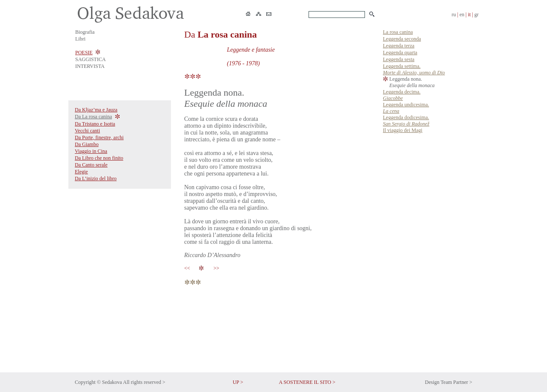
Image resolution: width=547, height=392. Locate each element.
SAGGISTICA (90, 59)
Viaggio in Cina (91, 151)
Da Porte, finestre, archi (99, 137)
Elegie (81, 172)
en (462, 15)
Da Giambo (87, 144)
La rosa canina (398, 32)
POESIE (84, 53)
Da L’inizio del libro (96, 178)
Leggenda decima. (402, 95)
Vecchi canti (87, 131)
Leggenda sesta (399, 59)
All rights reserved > (144, 382)
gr (476, 15)
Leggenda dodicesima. (406, 121)
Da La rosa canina (93, 117)
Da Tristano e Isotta (95, 124)
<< (188, 268)
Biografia (85, 32)
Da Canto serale (91, 165)
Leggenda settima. (414, 69)
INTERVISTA (90, 66)
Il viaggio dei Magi (403, 130)
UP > (238, 382)
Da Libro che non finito (99, 158)
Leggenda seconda (402, 39)
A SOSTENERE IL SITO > (307, 382)
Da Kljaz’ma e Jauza (96, 110)
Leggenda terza (399, 46)
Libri (80, 39)
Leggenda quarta (400, 53)
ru (454, 15)
